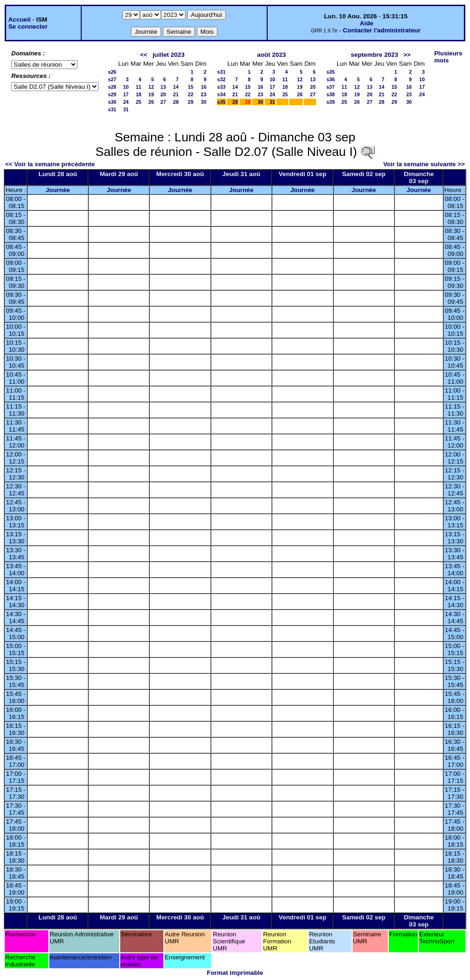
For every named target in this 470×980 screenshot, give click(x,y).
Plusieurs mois (448, 57)
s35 (222, 102)
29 (191, 102)
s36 (331, 79)
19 (151, 94)
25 (139, 102)
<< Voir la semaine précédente (50, 164)
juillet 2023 (169, 55)
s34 (222, 94)
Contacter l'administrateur (381, 30)
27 (163, 102)
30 (204, 102)
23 (204, 94)
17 (126, 94)
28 (176, 102)
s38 (331, 94)
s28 (112, 87)
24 (126, 102)
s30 (112, 102)
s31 (112, 109)
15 (191, 87)
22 (191, 94)
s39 (331, 102)
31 (126, 109)
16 (204, 87)
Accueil (19, 19)
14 (176, 87)
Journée (58, 190)
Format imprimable (235, 973)
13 (163, 87)
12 (151, 87)
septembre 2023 (374, 55)
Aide (366, 23)
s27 (112, 79)
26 (151, 102)
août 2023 (271, 55)
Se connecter (28, 27)
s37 (331, 87)
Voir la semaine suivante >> (424, 164)
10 (126, 87)
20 (163, 94)
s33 (222, 87)
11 (139, 87)
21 (176, 94)
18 (139, 94)
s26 (112, 72)
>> (407, 55)
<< (144, 55)
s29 (112, 94)
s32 (222, 79)
